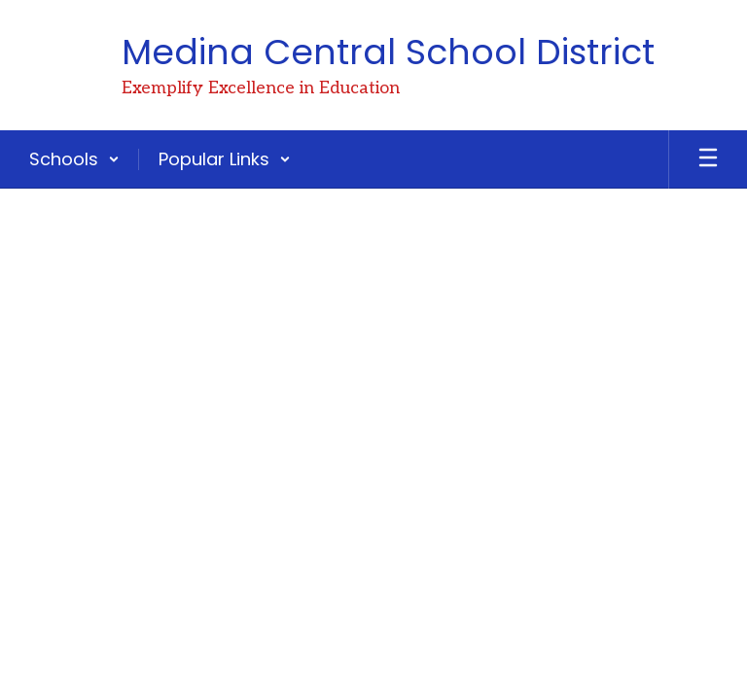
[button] (74, 159)
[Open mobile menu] (708, 159)
